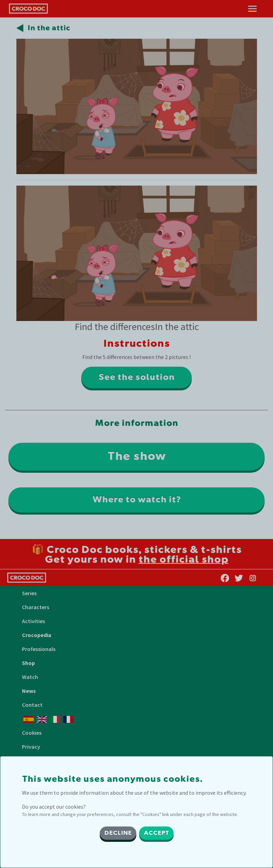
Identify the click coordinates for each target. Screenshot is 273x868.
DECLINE (118, 833)
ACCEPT (156, 833)
